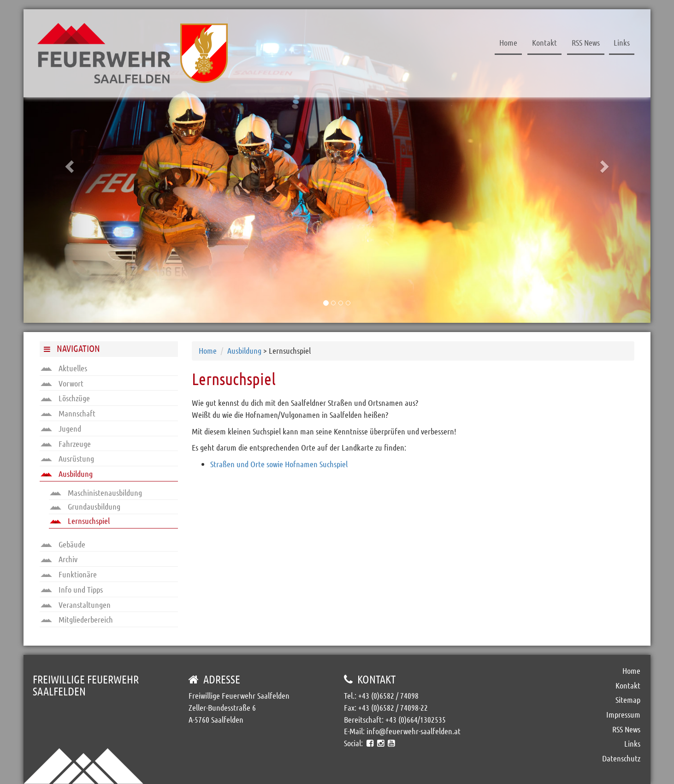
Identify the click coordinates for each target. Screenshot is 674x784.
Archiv (59, 559)
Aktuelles (64, 368)
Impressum (623, 714)
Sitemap (628, 700)
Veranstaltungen (76, 605)
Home (508, 42)
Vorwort (62, 383)
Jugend (61, 428)
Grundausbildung (85, 506)
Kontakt (544, 42)
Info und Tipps (72, 589)
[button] (71, 166)
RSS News (586, 42)
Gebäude (63, 544)
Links (622, 42)
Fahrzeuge (66, 444)
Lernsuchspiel (80, 521)
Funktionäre (69, 574)
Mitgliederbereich (77, 619)
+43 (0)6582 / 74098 (388, 695)
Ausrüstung (67, 458)
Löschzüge (65, 398)
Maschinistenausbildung (96, 493)
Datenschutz (621, 758)
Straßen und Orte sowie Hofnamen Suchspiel (279, 464)
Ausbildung (67, 474)
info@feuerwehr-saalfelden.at (414, 731)
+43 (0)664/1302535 (416, 719)
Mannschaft (68, 413)
